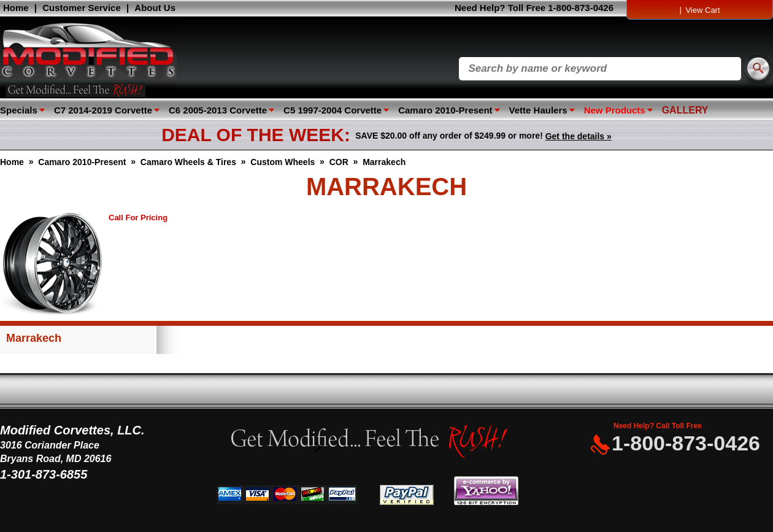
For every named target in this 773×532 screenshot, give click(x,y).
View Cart (702, 10)
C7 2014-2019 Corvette (103, 110)
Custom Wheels (283, 162)
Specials (19, 110)
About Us (155, 8)
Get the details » (579, 136)
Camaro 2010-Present (445, 110)
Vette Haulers (538, 110)
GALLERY (685, 110)
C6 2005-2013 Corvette (218, 110)
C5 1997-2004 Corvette (333, 110)
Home (16, 8)
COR (339, 162)
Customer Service (82, 8)
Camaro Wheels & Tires (188, 162)
